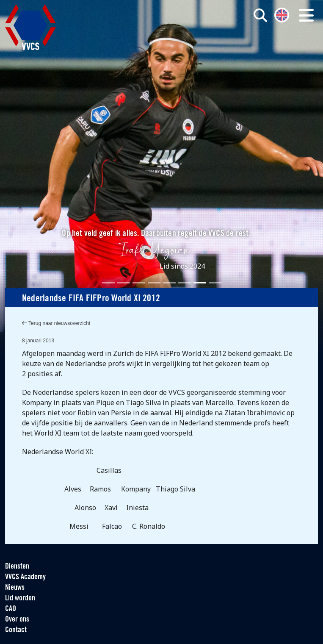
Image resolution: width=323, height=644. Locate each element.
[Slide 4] (154, 283)
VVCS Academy (25, 577)
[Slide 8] (215, 283)
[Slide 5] (169, 283)
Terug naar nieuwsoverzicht (56, 323)
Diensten (17, 567)
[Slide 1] (108, 283)
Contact (16, 630)
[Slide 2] (124, 283)
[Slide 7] (200, 283)
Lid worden (20, 598)
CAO (11, 609)
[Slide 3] (139, 283)
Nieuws (15, 588)
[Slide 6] (185, 283)
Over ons (17, 620)
